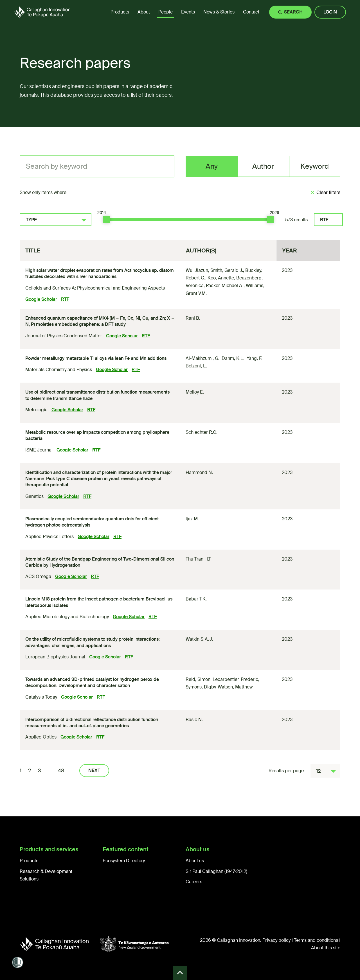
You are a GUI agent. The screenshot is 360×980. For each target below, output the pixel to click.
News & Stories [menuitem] (219, 12)
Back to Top (180, 973)
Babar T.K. (196, 599)
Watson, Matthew (235, 687)
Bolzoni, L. (196, 366)
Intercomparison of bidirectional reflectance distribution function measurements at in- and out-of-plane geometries (92, 723)
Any (212, 166)
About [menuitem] (144, 12)
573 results (296, 220)
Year (290, 250)
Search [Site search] (293, 12)
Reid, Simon (198, 679)
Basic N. (194, 720)
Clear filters (328, 192)
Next (94, 770)
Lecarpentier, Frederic (235, 679)
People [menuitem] (166, 12)
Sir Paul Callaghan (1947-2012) (216, 871)
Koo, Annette (221, 278)
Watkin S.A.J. (199, 639)
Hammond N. (199, 472)
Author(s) (201, 250)
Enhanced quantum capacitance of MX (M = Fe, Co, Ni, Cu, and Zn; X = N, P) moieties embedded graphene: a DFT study (100, 321)
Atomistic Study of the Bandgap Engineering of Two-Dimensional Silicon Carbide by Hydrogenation (100, 562)
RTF (324, 220)
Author (263, 166)
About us (195, 861)
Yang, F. (255, 358)
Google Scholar (41, 299)
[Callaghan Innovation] (60, 944)
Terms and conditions (316, 940)
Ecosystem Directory (124, 861)
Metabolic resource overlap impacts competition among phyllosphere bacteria (97, 435)
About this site (326, 948)
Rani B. (193, 318)
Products (29, 861)
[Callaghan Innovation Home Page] (42, 12)
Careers (194, 882)
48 (61, 771)
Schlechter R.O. (202, 432)
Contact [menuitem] (251, 12)
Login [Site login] (330, 12)
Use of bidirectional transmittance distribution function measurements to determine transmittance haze (97, 395)
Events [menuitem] (188, 12)
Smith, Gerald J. (227, 270)
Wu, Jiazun (197, 270)
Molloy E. (195, 392)
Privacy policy (276, 940)
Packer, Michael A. (225, 285)
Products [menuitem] (120, 12)
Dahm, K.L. (233, 358)
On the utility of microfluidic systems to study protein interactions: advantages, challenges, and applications (93, 642)
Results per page (286, 771)
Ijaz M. (192, 519)
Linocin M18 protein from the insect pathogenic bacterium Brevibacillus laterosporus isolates (99, 602)
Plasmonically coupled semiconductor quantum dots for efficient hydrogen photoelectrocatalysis (92, 522)
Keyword (315, 166)
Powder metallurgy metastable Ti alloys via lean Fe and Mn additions (96, 358)
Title (33, 250)
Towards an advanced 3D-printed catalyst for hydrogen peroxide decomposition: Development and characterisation (92, 682)
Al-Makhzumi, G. (202, 358)
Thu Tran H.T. (199, 559)
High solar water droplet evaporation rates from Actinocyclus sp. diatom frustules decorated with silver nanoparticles (100, 273)
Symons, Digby (201, 687)
